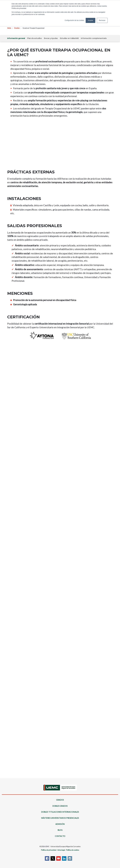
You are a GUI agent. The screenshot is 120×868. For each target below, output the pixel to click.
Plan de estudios (34, 38)
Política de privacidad (49, 850)
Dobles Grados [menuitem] (60, 806)
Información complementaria (94, 38)
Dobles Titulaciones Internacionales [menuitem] (60, 812)
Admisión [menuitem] (60, 824)
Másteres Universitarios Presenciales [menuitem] (60, 818)
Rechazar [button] (102, 20)
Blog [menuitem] (60, 830)
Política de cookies (73, 850)
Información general (16, 38)
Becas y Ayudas (51, 38)
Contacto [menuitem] (60, 836)
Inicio (9, 28)
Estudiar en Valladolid (69, 38)
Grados (17, 28)
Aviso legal (61, 850)
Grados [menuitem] (60, 800)
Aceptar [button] (90, 20)
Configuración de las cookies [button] (74, 20)
